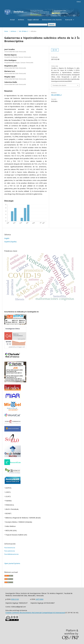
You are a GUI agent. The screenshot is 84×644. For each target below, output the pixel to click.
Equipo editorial (33, 20)
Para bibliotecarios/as (11, 554)
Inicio (6, 31)
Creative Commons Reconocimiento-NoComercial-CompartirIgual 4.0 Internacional (35, 613)
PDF (56, 50)
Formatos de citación (59, 85)
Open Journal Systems (12, 563)
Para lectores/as (10, 548)
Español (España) (10, 242)
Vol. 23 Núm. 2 (23, 31)
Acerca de (69, 20)
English (7, 238)
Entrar (79, 2)
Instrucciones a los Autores (52, 20)
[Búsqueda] (38, 25)
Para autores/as (10, 551)
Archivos (21, 20)
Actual (12, 20)
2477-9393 (40, 599)
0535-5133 (15, 599)
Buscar (52, 25)
